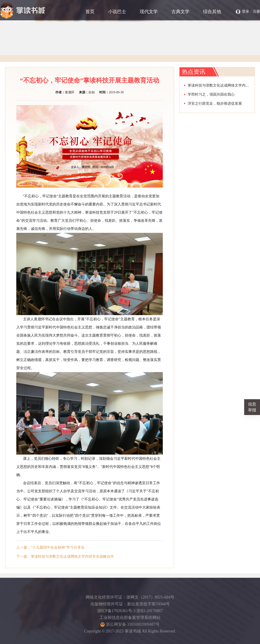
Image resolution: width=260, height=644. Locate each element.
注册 (256, 11)
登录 (246, 11)
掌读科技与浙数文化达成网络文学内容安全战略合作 (72, 556)
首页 (90, 12)
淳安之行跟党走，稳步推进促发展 (215, 103)
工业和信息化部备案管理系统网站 (130, 618)
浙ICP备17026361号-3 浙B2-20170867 (130, 611)
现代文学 (149, 12)
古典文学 (180, 12)
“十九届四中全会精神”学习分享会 (58, 547)
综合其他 (212, 12)
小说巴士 (117, 12)
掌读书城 (23, 10)
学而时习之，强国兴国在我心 (211, 94)
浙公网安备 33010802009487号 (130, 624)
